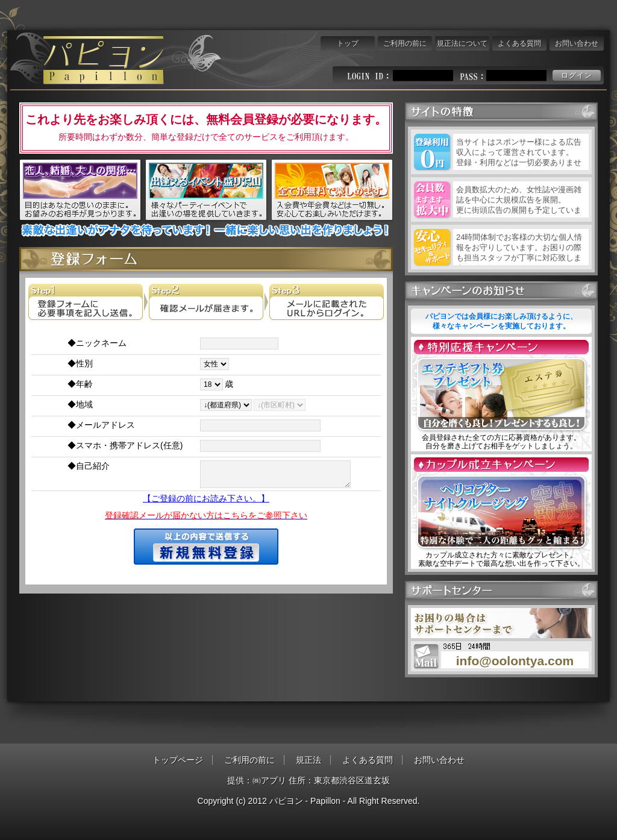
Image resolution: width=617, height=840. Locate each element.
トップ (348, 43)
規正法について (462, 43)
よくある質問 (519, 43)
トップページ (178, 760)
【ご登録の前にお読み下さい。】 (206, 498)
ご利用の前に (405, 43)
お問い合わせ (577, 43)
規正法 (308, 760)
